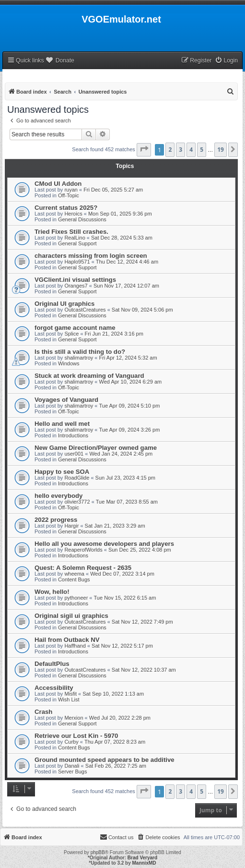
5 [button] (202, 150)
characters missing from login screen (91, 256)
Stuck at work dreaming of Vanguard (89, 376)
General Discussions (82, 219)
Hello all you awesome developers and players (104, 544)
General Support (77, 243)
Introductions (73, 435)
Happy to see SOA (62, 472)
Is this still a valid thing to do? (80, 352)
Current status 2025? (66, 208)
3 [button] (181, 150)
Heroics (73, 214)
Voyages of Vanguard (66, 400)
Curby (71, 742)
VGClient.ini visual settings (75, 280)
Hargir (71, 526)
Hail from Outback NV (67, 640)
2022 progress (56, 520)
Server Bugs (73, 772)
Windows (69, 363)
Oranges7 (76, 286)
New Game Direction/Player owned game (96, 448)
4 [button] (191, 150)
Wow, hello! (52, 592)
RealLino (75, 238)
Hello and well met (62, 424)
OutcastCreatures (85, 310)
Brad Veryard (142, 858)
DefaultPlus (52, 664)
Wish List (69, 699)
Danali (72, 766)
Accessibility (54, 688)
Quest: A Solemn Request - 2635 (83, 568)
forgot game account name (75, 328)
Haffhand (75, 646)
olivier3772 (77, 502)
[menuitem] (226, 61)
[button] (144, 150)
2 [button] (170, 150)
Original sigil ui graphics (71, 616)
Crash (43, 712)
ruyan (71, 190)
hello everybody (58, 496)
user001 (74, 454)
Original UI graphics (64, 304)
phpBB (98, 852)
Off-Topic (69, 195)
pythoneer (76, 598)
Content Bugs (74, 579)
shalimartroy (79, 358)
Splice (71, 334)
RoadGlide (77, 478)
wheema (74, 574)
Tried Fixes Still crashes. (71, 232)
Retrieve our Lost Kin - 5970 (76, 736)
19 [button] (221, 150)
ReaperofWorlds (83, 550)
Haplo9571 (77, 262)
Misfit (70, 694)
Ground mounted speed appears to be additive (105, 760)
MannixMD (144, 863)
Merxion (74, 718)
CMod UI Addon (58, 184)
